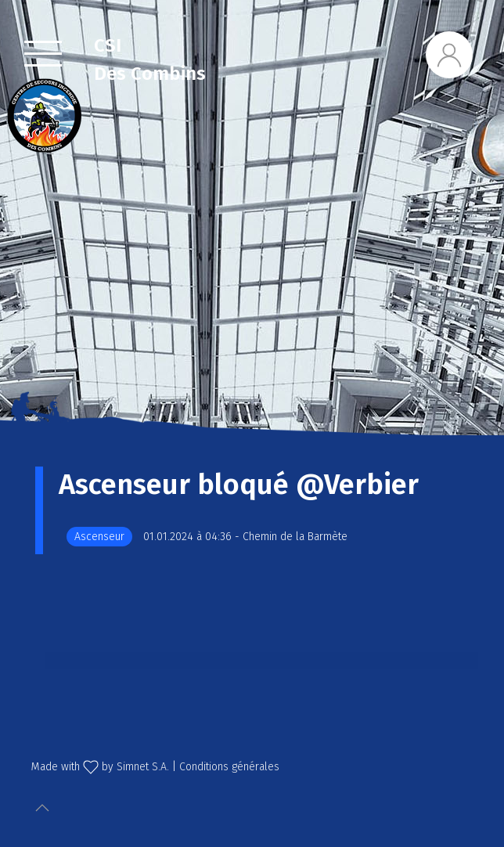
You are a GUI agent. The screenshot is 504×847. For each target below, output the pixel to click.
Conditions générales (229, 767)
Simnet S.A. (143, 767)
